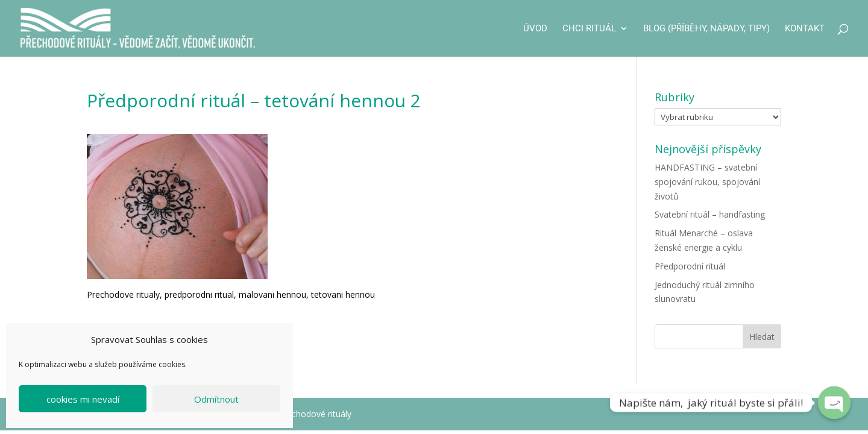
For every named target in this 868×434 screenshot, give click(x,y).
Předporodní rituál (690, 266)
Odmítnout (216, 399)
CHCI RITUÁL (589, 29)
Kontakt (805, 29)
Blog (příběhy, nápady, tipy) (706, 29)
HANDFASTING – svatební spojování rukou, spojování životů (707, 182)
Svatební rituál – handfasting (710, 214)
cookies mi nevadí (83, 399)
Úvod (535, 29)
